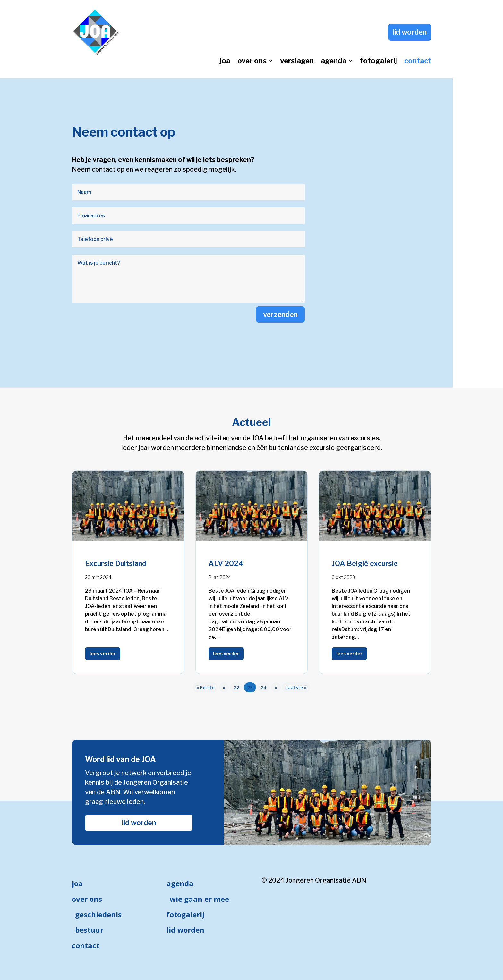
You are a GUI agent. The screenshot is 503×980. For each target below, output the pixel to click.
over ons (252, 62)
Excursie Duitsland (116, 563)
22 (236, 687)
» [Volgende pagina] (276, 687)
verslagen (297, 62)
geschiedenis (98, 914)
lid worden (410, 32)
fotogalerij (379, 62)
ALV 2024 (226, 563)
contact (418, 62)
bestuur (89, 930)
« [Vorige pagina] (224, 687)
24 (263, 687)
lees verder (103, 653)
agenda (334, 62)
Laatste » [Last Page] (296, 687)
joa (225, 62)
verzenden (280, 314)
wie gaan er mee (199, 899)
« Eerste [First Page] (205, 687)
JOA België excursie (365, 563)
